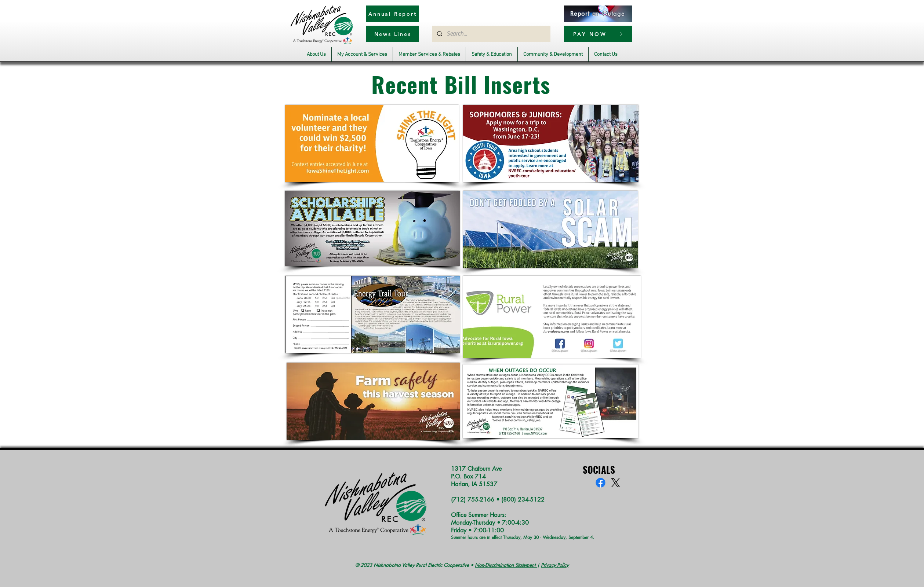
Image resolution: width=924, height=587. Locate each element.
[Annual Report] (393, 14)
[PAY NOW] (598, 34)
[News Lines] (393, 34)
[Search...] (491, 34)
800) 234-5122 (524, 500)
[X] (616, 483)
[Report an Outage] (598, 14)
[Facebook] (601, 483)
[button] (316, 54)
